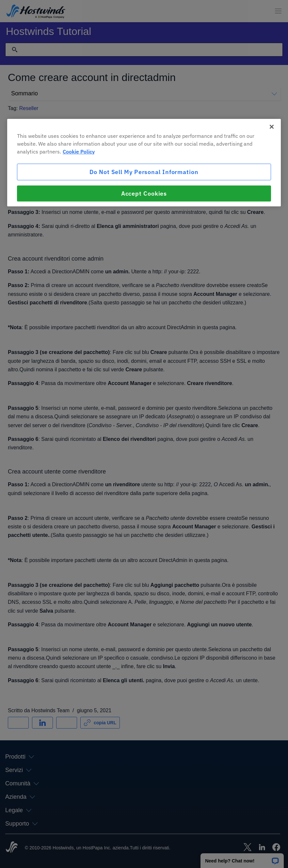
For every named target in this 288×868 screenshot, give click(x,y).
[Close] (272, 127)
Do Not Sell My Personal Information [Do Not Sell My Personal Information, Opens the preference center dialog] (144, 172)
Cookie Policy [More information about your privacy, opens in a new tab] (79, 152)
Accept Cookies (144, 193)
